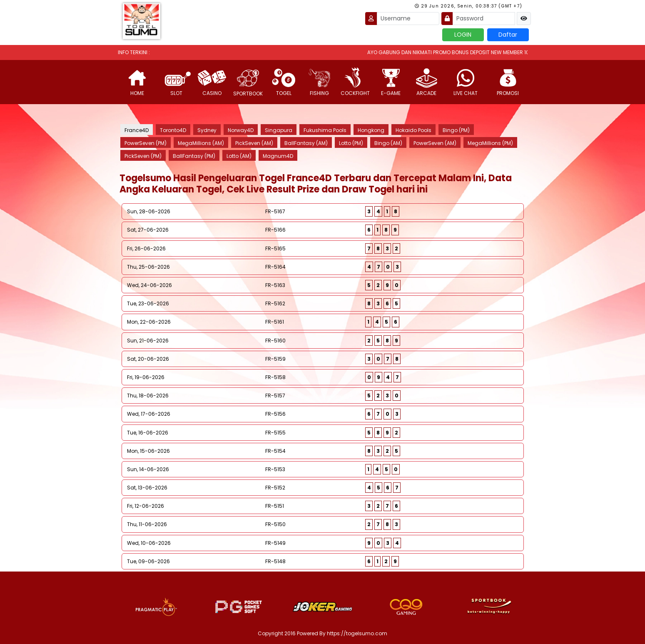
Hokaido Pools (413, 130)
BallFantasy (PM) (194, 156)
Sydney (207, 130)
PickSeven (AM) (254, 143)
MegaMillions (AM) (201, 143)
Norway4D (241, 130)
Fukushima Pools (325, 130)
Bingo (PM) (456, 130)
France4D (137, 130)
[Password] (484, 19)
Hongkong (371, 130)
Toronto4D (173, 130)
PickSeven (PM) (143, 156)
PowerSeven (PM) (146, 143)
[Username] (408, 19)
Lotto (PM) (351, 143)
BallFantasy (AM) (306, 143)
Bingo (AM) (388, 143)
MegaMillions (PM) (490, 143)
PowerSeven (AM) (435, 143)
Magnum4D (278, 156)
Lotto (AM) (239, 156)
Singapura (279, 130)
